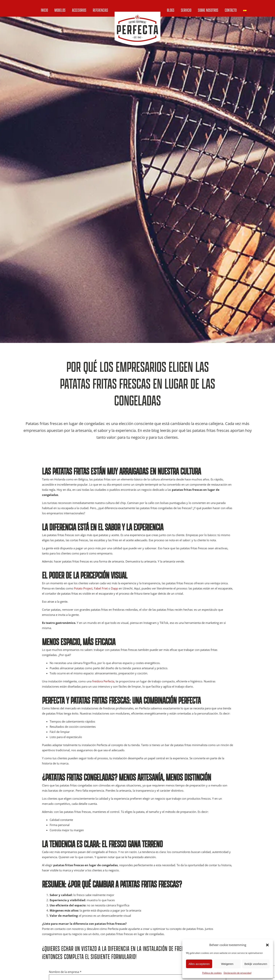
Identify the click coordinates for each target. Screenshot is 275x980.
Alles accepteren (199, 964)
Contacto (231, 10)
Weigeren (227, 964)
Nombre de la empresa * (65, 972)
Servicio (186, 10)
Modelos (60, 10)
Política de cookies (212, 973)
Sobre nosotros (208, 10)
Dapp (114, 588)
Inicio (44, 10)
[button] (267, 945)
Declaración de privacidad (237, 973)
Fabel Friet (101, 588)
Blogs (171, 10)
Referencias (100, 10)
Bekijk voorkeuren (256, 964)
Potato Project (83, 588)
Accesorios (79, 10)
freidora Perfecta (103, 681)
